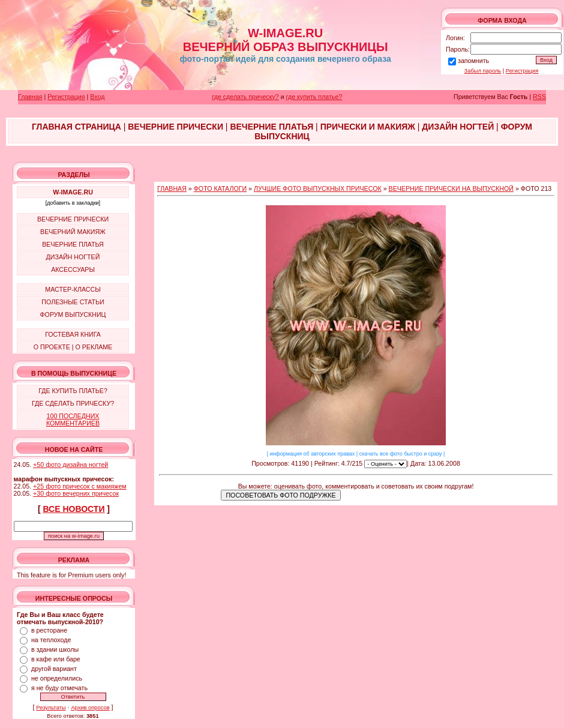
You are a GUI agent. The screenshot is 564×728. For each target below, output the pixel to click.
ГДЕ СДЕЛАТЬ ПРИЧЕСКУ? (73, 403)
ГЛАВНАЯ (172, 188)
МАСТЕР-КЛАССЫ (73, 289)
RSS (539, 97)
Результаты (51, 708)
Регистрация (522, 71)
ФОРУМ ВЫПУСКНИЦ (73, 314)
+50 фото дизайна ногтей (70, 465)
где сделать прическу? (245, 97)
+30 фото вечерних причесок (76, 493)
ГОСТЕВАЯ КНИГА (73, 334)
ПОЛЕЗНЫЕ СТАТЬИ (73, 302)
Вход (97, 97)
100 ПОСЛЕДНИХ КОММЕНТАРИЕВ (73, 420)
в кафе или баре (56, 659)
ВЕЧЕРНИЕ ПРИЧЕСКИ (73, 219)
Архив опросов (90, 708)
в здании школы (55, 649)
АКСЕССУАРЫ (73, 269)
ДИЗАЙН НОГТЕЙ (73, 257)
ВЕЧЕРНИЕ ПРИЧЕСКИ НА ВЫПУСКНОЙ (451, 188)
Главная (30, 97)
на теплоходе (51, 640)
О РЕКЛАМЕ (94, 347)
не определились (57, 678)
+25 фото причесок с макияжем (80, 486)
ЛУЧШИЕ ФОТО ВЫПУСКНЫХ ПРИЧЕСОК (318, 188)
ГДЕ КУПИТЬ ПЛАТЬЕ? (73, 391)
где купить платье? (314, 97)
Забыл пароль (483, 71)
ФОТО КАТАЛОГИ (220, 188)
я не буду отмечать (59, 688)
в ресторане (49, 630)
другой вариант (54, 669)
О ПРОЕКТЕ (52, 347)
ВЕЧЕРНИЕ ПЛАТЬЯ (73, 244)
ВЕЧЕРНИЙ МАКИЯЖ (73, 232)
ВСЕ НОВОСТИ (74, 509)
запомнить (473, 61)
